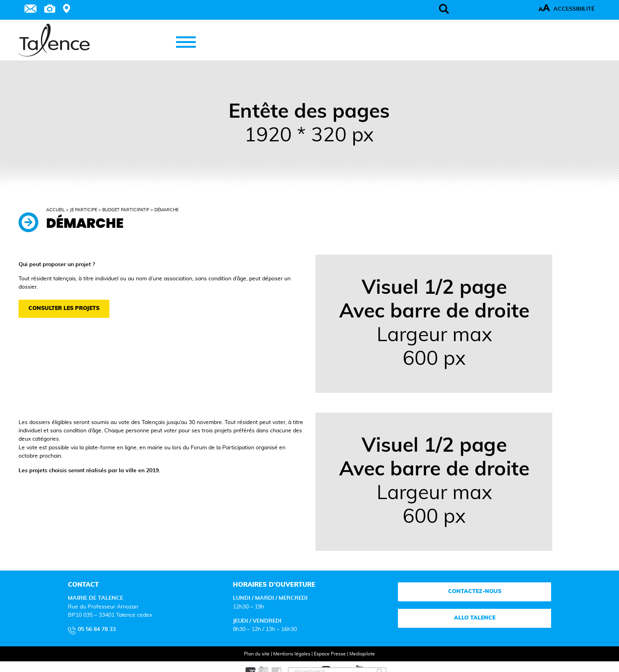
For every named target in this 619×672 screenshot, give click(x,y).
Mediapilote (362, 654)
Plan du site (257, 654)
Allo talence (475, 618)
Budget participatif (126, 210)
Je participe (83, 210)
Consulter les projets (64, 308)
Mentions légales (292, 654)
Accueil (55, 210)
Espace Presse (330, 654)
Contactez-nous (475, 591)
